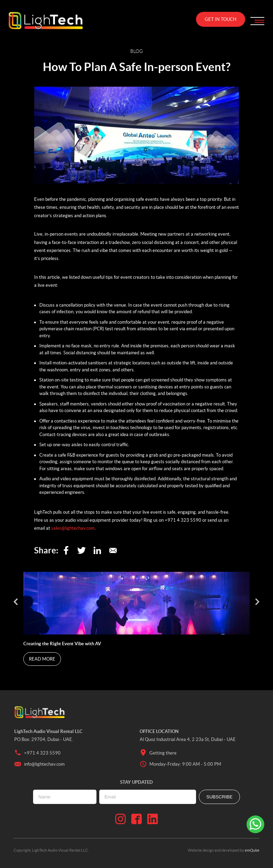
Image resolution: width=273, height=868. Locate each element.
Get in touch (221, 19)
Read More (42, 659)
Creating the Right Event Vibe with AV (63, 644)
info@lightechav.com (40, 764)
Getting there (158, 753)
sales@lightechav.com (73, 528)
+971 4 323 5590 (37, 753)
